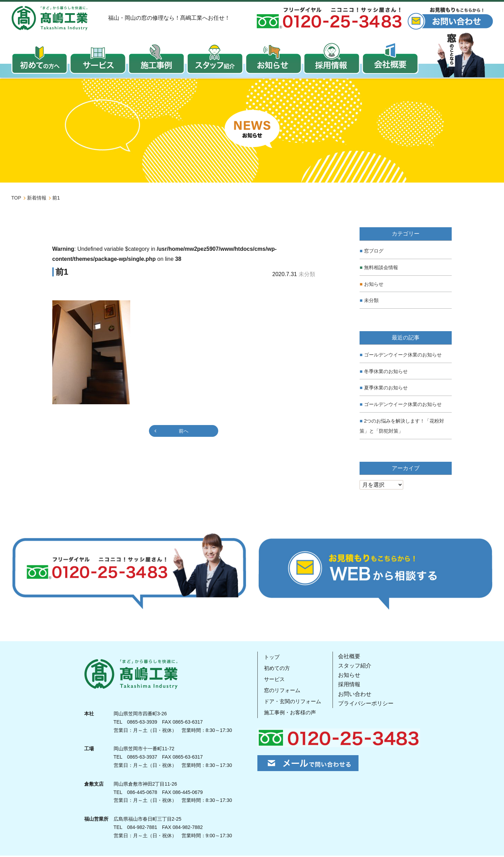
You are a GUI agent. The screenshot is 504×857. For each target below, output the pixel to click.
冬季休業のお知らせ (386, 373)
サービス (274, 681)
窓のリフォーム (282, 692)
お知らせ (374, 285)
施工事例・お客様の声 (291, 714)
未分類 (371, 302)
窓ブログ (374, 252)
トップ (271, 658)
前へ (184, 432)
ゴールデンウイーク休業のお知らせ (403, 356)
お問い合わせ (356, 695)
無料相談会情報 (381, 269)
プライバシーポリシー (368, 705)
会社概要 (351, 658)
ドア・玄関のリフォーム (293, 703)
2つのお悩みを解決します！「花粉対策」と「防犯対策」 (402, 427)
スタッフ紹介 (356, 667)
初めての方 (277, 669)
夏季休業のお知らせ (386, 389)
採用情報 (351, 686)
